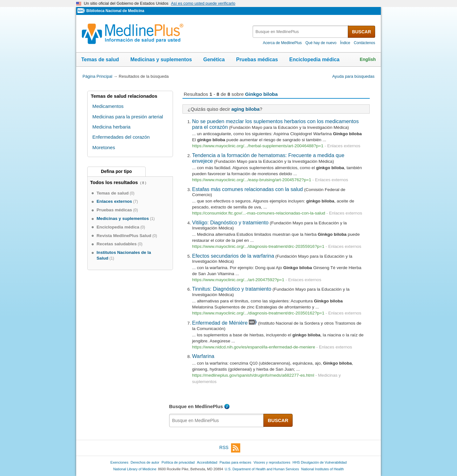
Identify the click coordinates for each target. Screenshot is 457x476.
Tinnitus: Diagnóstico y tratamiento (232, 289)
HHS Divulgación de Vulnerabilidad (320, 462)
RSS (230, 448)
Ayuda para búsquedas (353, 76)
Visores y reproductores (272, 462)
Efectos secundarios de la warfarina (233, 256)
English (368, 59)
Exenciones (119, 462)
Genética (214, 60)
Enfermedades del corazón (121, 137)
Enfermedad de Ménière (220, 323)
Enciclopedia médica (314, 60)
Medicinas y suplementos (161, 60)
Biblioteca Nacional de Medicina (115, 11)
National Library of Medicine (135, 469)
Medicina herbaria (111, 127)
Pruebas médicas (257, 60)
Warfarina (203, 356)
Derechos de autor (145, 462)
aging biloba (245, 109)
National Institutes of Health (322, 469)
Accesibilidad (207, 462)
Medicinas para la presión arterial (128, 117)
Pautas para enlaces (235, 462)
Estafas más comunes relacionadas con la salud (247, 189)
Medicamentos (108, 106)
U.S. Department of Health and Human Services (262, 469)
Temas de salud (100, 60)
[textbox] (301, 32)
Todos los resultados (115, 182)
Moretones (104, 147)
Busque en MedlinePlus (196, 406)
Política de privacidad (178, 462)
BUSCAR (361, 32)
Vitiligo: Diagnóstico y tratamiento (230, 222)
